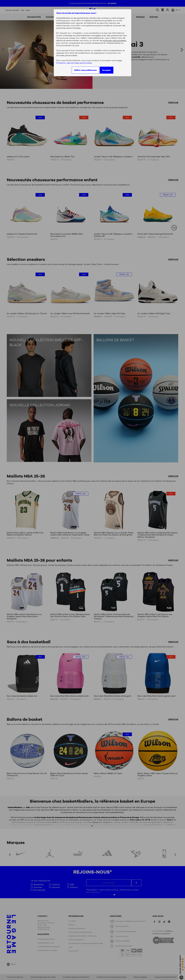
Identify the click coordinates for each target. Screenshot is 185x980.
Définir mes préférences (85, 70)
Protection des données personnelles (74, 63)
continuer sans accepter (114, 40)
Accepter (107, 70)
